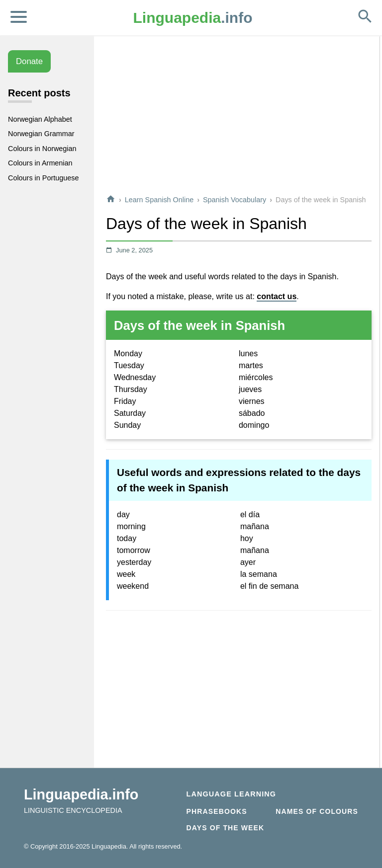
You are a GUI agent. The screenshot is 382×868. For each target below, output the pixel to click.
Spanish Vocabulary (235, 200)
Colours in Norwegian (42, 149)
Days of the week (226, 828)
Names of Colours (317, 811)
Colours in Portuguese (43, 178)
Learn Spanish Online (159, 200)
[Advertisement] (239, 116)
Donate (29, 61)
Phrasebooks (217, 811)
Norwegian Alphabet (40, 119)
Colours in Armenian (40, 163)
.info (193, 18)
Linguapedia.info (81, 794)
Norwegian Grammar (41, 134)
